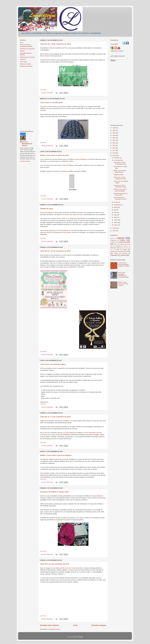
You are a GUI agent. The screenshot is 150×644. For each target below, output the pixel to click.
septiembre (117, 205)
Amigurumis (113, 240)
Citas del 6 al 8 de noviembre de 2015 (55, 564)
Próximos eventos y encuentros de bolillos (26, 46)
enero (116, 225)
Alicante (47, 56)
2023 (114, 135)
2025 (114, 130)
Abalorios (113, 238)
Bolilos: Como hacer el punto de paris (54, 155)
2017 (114, 150)
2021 (114, 140)
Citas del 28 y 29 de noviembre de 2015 (55, 44)
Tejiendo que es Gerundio (27, 57)
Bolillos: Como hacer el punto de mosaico (123, 284)
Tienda (128, 251)
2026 (114, 128)
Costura (112, 242)
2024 (114, 133)
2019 (114, 145)
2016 (114, 153)
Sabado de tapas (47, 209)
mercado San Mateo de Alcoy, (74, 215)
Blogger (81, 637)
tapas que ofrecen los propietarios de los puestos (56, 232)
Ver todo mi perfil (25, 161)
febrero (116, 222)
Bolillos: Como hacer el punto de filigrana (56, 455)
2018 (114, 148)
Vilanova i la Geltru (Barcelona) (67, 433)
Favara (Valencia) (97, 496)
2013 (114, 231)
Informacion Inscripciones (27, 49)
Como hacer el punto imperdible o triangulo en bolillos (124, 264)
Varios (123, 255)
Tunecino (125, 253)
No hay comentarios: (48, 93)
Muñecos (126, 246)
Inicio (75, 625)
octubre (116, 202)
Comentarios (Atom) (54, 629)
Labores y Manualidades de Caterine (27, 144)
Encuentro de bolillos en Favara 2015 (54, 492)
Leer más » (43, 90)
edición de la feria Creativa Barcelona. (72, 568)
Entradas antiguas (99, 625)
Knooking (118, 246)
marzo (116, 220)
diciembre (117, 158)
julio (115, 210)
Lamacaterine (115, 44)
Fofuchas (122, 244)
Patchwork (113, 248)
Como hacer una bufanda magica (53, 364)
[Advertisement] (28, 99)
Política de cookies (25, 64)
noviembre (117, 160)
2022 (114, 138)
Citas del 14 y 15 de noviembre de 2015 (55, 417)
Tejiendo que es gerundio (117, 252)
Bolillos (123, 240)
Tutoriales (23, 59)
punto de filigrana (81, 159)
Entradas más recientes (50, 625)
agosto (116, 207)
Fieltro (115, 244)
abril (115, 217)
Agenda (22, 51)
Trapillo (116, 253)
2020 (114, 143)
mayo (116, 215)
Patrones (122, 248)
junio (115, 212)
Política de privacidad (26, 66)
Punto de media (121, 250)
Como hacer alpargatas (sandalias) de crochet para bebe (123, 275)
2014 (114, 228)
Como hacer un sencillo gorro (51, 102)
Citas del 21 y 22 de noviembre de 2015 (55, 251)
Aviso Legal (23, 62)
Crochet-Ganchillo (124, 242)
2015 (114, 156)
